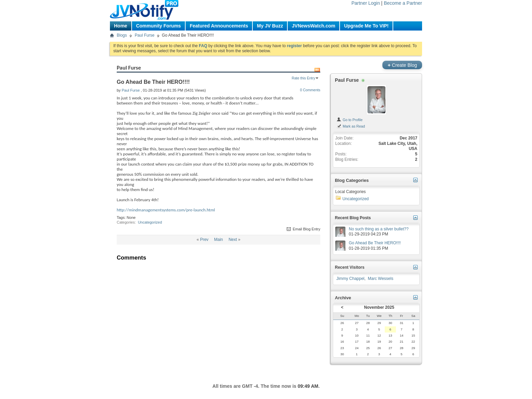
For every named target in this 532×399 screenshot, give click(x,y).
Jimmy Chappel (350, 279)
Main (218, 240)
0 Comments (310, 90)
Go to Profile (349, 120)
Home (121, 26)
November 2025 (379, 307)
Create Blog (402, 65)
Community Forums (158, 26)
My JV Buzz (270, 26)
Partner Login (366, 3)
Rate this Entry (303, 78)
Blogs (122, 35)
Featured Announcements (219, 26)
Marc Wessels (381, 279)
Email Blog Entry (303, 229)
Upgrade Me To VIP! (366, 26)
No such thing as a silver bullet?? (379, 229)
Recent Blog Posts (353, 218)
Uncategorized (150, 222)
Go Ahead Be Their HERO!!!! (375, 243)
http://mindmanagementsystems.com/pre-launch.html (166, 210)
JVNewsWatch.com (313, 26)
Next (233, 240)
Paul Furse (145, 35)
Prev (204, 240)
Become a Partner (403, 3)
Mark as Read (351, 126)
